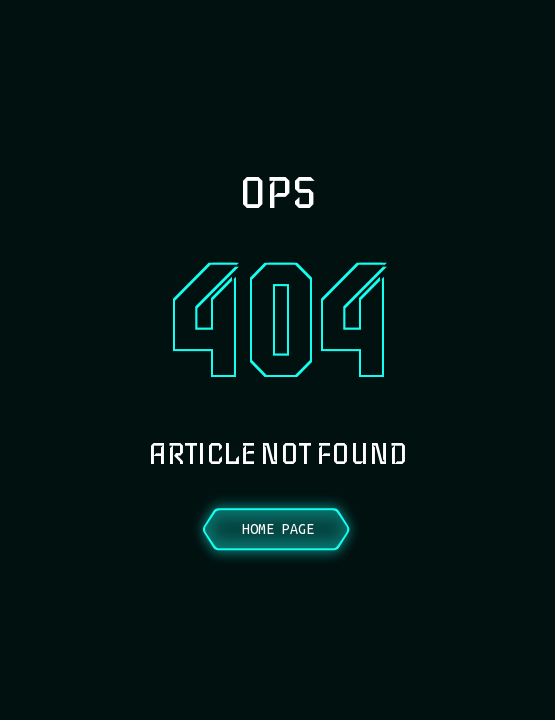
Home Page (278, 529)
